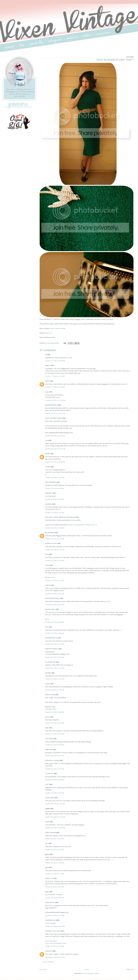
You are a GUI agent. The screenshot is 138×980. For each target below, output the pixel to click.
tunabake (48, 504)
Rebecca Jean (50, 695)
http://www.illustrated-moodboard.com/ (82, 525)
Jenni (47, 822)
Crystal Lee (49, 773)
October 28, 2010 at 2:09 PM (55, 839)
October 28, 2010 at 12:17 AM (55, 413)
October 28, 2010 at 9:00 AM (55, 780)
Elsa (47, 554)
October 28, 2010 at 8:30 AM (55, 745)
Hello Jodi (49, 749)
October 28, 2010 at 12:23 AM (55, 436)
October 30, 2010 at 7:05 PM (55, 946)
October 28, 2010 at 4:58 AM (55, 633)
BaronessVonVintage (52, 598)
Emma (47, 684)
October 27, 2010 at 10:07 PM (55, 361)
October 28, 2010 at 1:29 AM (55, 477)
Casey (47, 565)
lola (46, 843)
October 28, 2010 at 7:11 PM (55, 874)
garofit (47, 454)
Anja (47, 392)
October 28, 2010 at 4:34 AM (55, 594)
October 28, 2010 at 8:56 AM (55, 769)
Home (87, 969)
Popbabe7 (49, 493)
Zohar (47, 381)
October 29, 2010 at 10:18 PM (55, 926)
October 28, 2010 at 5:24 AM (55, 644)
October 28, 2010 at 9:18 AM (55, 793)
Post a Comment (48, 962)
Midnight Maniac (51, 709)
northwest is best (51, 543)
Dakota (48, 365)
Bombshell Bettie (51, 405)
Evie (47, 627)
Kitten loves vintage (52, 760)
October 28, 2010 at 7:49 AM (55, 690)
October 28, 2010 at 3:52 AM (55, 539)
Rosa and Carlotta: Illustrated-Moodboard (60, 517)
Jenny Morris (50, 902)
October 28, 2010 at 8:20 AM (55, 734)
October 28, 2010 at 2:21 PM (55, 849)
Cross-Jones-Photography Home (56, 943)
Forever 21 (48, 333)
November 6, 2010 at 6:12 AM (55, 957)
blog (53, 577)
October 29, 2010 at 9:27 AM (55, 898)
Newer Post (43, 969)
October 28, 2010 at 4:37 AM (55, 604)
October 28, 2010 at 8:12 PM (55, 887)
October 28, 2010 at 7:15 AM (55, 668)
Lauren (48, 585)
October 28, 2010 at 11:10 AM (55, 804)
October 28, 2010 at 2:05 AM (55, 488)
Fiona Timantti (50, 832)
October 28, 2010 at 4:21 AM (55, 580)
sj (46, 354)
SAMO (48, 467)
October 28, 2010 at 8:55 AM (55, 756)
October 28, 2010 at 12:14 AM (55, 400)
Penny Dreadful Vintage (54, 418)
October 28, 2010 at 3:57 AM (55, 550)
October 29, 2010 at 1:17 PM (55, 915)
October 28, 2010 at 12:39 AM (55, 462)
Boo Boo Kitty (50, 609)
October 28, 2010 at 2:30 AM (55, 512)
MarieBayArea (50, 920)
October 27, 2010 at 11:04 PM (55, 376)
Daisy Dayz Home (51, 941)
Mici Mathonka (51, 482)
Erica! (47, 717)
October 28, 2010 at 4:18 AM (55, 560)
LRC (47, 784)
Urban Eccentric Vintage (57, 328)
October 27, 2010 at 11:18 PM (55, 387)
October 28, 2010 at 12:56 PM (55, 828)
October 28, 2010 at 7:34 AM (55, 679)
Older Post (130, 969)
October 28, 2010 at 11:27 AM (55, 817)
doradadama (50, 532)
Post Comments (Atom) (91, 973)
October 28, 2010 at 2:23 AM (55, 499)
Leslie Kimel (50, 798)
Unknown (49, 951)
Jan (46, 440)
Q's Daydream (50, 662)
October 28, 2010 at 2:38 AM (55, 528)
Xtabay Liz (49, 878)
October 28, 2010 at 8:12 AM (55, 723)
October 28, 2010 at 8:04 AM (55, 712)
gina (47, 867)
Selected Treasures (52, 649)
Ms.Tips (48, 673)
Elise (47, 728)
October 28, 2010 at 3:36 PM (55, 863)
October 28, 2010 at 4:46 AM (55, 622)
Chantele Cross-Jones (53, 931)
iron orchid (49, 739)
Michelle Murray (51, 638)
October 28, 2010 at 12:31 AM (55, 449)
